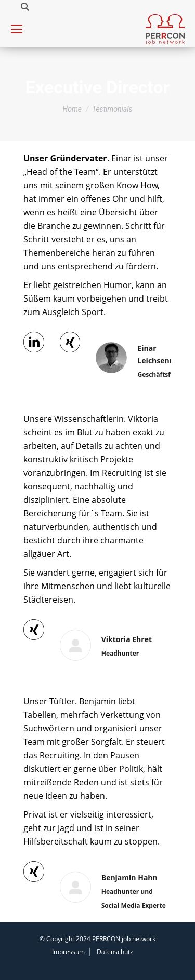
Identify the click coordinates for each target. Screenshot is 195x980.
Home (72, 109)
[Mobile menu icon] (17, 29)
